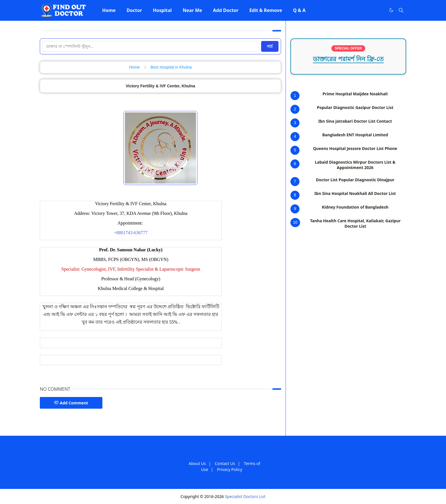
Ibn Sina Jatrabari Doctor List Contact (355, 121)
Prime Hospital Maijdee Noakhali (355, 94)
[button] (109, 10)
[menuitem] (109, 10)
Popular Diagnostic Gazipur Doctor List (355, 107)
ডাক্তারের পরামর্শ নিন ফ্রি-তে (348, 59)
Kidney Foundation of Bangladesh (355, 207)
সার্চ (270, 46)
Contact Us (225, 463)
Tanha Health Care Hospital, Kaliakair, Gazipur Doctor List (355, 223)
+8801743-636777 (131, 233)
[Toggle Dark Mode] (391, 10)
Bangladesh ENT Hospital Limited (355, 135)
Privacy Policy (230, 469)
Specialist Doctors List (245, 496)
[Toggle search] (401, 10)
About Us (197, 463)
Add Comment (71, 403)
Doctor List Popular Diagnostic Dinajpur (355, 180)
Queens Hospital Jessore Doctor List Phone (355, 148)
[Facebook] (379, 10)
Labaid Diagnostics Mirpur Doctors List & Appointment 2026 (355, 165)
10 (295, 222)
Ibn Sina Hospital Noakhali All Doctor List (355, 193)
